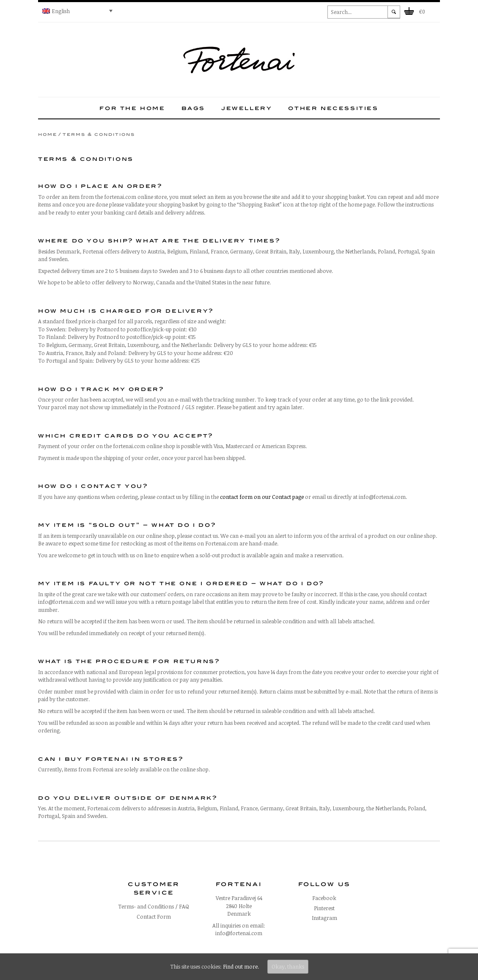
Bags (193, 108)
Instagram (324, 918)
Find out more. (241, 966)
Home (48, 134)
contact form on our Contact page (262, 497)
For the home (132, 108)
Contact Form (154, 917)
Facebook (324, 898)
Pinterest (324, 908)
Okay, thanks (288, 966)
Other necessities (333, 108)
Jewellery (247, 108)
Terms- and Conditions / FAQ (154, 906)
